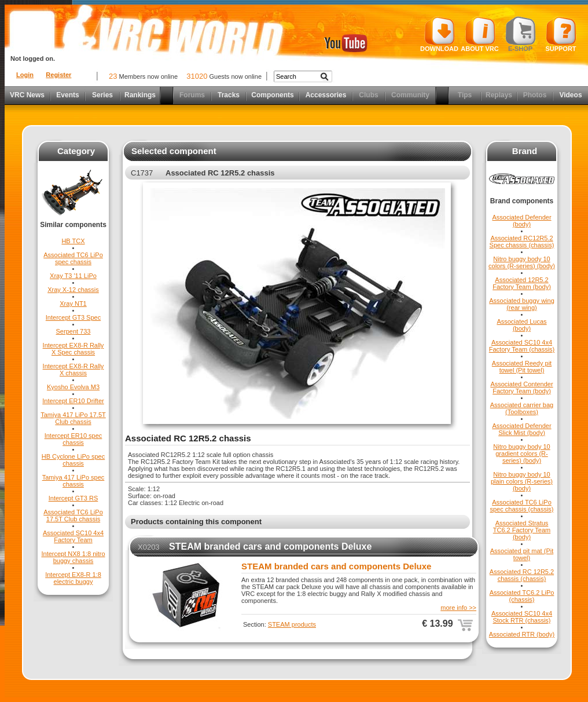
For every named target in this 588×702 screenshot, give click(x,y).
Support (561, 34)
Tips (465, 95)
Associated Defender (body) (521, 221)
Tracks (229, 95)
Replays (499, 95)
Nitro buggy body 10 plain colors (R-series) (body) (522, 481)
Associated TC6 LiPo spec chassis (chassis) (521, 506)
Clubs (368, 95)
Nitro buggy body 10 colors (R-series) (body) (522, 262)
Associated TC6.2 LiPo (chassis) (522, 596)
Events (67, 95)
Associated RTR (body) (522, 634)
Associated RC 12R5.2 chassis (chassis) (522, 575)
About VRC (479, 34)
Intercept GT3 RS (73, 498)
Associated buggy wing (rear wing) (522, 304)
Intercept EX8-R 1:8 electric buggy (73, 578)
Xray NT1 (73, 304)
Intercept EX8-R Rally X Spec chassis (73, 349)
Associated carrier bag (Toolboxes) (522, 408)
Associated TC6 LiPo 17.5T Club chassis (73, 515)
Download (439, 34)
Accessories (326, 95)
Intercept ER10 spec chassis (73, 439)
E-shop (521, 34)
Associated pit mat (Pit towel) (522, 554)
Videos (570, 95)
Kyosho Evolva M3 (73, 387)
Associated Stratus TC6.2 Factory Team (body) (522, 530)
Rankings (140, 95)
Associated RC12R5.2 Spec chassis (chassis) (522, 242)
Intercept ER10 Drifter (73, 401)
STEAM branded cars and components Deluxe (270, 546)
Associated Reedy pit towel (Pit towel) (522, 367)
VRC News (27, 95)
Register (58, 75)
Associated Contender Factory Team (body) (521, 387)
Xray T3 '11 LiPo (73, 276)
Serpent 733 (73, 331)
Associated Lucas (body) (521, 325)
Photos (535, 95)
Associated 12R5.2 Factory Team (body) (522, 283)
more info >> (458, 608)
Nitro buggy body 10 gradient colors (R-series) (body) (521, 454)
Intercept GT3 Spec (73, 317)
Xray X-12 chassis (73, 290)
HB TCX (73, 241)
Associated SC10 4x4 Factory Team (73, 536)
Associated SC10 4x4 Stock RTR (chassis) (522, 617)
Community (410, 95)
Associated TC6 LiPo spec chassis (73, 258)
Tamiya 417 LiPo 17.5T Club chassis (73, 418)
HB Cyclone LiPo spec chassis (73, 460)
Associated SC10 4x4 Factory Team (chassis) (522, 346)
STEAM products (292, 624)
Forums (192, 95)
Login (25, 75)
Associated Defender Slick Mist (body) (521, 429)
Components (272, 95)
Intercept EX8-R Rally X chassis (73, 370)
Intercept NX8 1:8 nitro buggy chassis (73, 557)
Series (102, 95)
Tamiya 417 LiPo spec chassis (73, 481)
